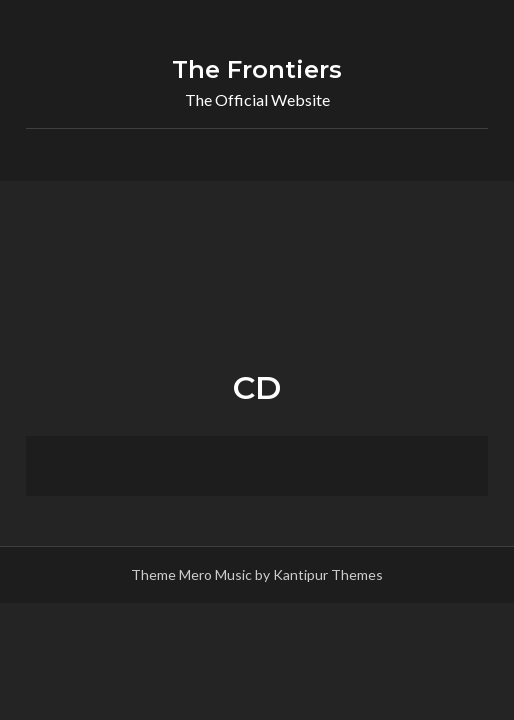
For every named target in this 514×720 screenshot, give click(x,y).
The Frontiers (257, 69)
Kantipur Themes (328, 574)
